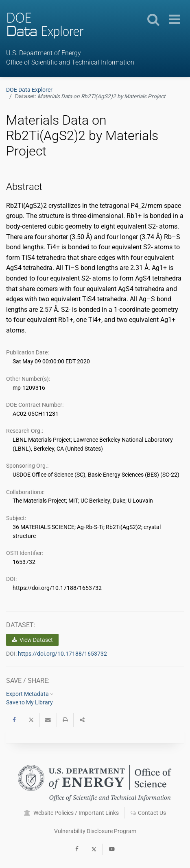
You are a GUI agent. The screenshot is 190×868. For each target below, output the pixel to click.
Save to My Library (29, 702)
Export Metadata (30, 694)
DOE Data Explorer (29, 90)
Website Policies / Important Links (71, 813)
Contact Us (148, 813)
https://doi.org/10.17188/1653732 (62, 654)
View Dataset (32, 640)
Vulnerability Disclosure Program (95, 831)
